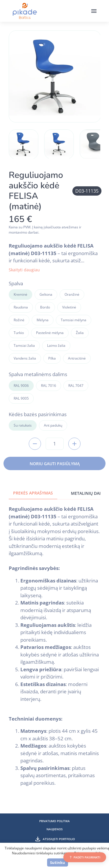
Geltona (46, 294)
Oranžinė (72, 294)
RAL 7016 (49, 386)
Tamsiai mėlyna (74, 320)
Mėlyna (43, 320)
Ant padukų (53, 425)
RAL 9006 (21, 386)
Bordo (45, 307)
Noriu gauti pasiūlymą (55, 464)
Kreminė (20, 294)
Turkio (19, 333)
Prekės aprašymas (33, 493)
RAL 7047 (76, 386)
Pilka (52, 358)
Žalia (80, 333)
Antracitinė (77, 358)
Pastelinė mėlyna (50, 333)
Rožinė (19, 320)
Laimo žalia (56, 345)
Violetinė (69, 307)
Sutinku (58, 862)
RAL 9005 (21, 398)
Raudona (21, 307)
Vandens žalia (25, 358)
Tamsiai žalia (24, 345)
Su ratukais (23, 425)
